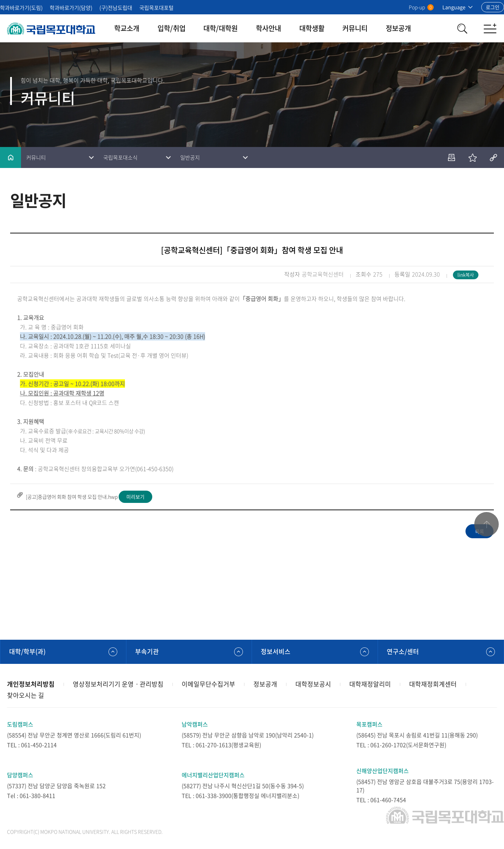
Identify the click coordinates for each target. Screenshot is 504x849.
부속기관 (147, 651)
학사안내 (268, 28)
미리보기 (135, 497)
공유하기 (493, 157)
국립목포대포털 (156, 8)
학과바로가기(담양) (71, 8)
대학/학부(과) (27, 651)
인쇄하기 (451, 157)
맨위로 (486, 524)
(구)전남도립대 (116, 8)
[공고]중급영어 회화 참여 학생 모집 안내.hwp (72, 497)
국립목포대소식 (120, 157)
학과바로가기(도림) (21, 8)
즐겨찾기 (472, 157)
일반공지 (190, 157)
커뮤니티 (355, 28)
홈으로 (10, 157)
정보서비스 (276, 651)
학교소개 (127, 28)
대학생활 (312, 28)
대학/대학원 (220, 28)
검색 (462, 28)
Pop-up (421, 7)
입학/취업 (171, 28)
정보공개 (398, 28)
